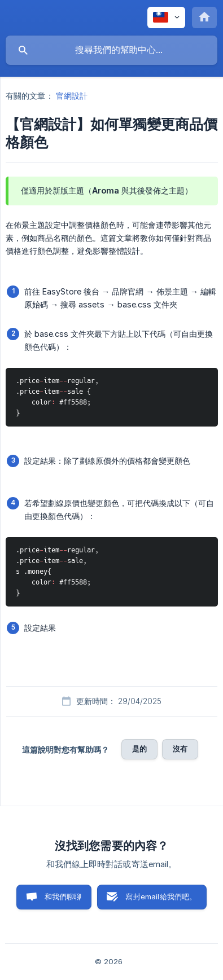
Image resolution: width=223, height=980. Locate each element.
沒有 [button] (180, 749)
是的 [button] (139, 749)
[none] (166, 17)
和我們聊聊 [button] (63, 896)
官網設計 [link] (72, 96)
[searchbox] (111, 50)
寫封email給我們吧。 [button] (161, 896)
